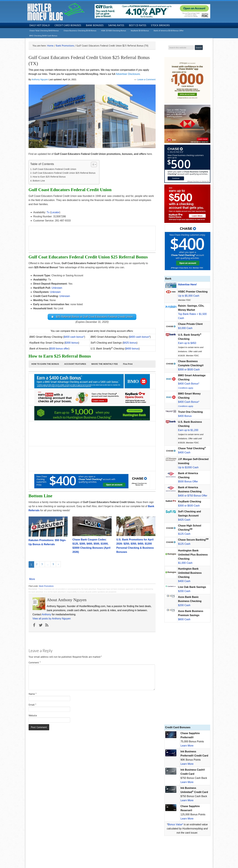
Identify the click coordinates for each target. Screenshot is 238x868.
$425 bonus (130, 343)
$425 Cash (184, 520)
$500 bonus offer (59, 349)
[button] (45, 364)
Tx (48, 212)
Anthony (46, 615)
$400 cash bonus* (74, 337)
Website (33, 716)
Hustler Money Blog (56, 12)
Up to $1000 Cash (188, 467)
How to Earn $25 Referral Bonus (49, 177)
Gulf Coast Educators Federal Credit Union (54, 169)
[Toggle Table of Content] (92, 164)
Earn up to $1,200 (188, 430)
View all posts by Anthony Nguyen (52, 619)
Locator (55, 212)
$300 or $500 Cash (189, 370)
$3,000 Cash (185, 328)
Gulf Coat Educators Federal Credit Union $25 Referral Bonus (64, 173)
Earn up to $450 (187, 343)
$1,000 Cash (185, 563)
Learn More (187, 746)
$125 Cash (184, 534)
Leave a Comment (146, 79)
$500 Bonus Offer (188, 482)
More (32, 579)
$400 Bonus (185, 416)
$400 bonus (132, 349)
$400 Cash (184, 452)
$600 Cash (184, 619)
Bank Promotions (46, 586)
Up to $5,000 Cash (189, 296)
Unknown (65, 296)
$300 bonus (72, 343)
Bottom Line (39, 181)
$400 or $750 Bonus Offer (193, 496)
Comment (35, 663)
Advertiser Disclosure (128, 74)
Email (32, 705)
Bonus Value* (175, 824)
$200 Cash (184, 591)
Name (33, 694)
